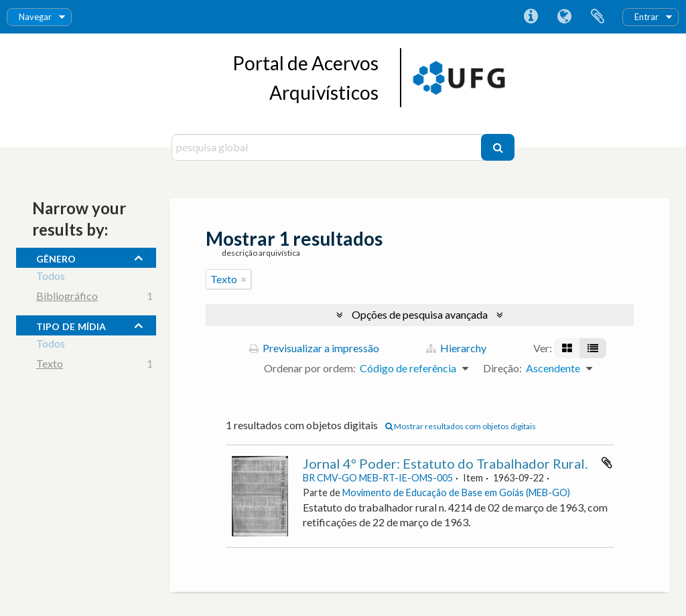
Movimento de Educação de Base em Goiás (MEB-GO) (456, 492)
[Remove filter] (244, 279)
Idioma (564, 17)
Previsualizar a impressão (314, 348)
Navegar (35, 17)
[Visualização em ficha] (567, 348)
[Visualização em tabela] (593, 348)
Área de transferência (598, 17)
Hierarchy (456, 348)
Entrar (646, 17)
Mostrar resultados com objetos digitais (461, 426)
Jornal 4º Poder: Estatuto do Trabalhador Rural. (445, 463)
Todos (51, 278)
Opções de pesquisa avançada (420, 314)
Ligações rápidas (531, 17)
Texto (50, 365)
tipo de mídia (71, 325)
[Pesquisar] (498, 147)
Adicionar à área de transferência (607, 463)
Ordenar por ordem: (310, 368)
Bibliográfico (67, 298)
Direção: (502, 368)
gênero (56, 257)
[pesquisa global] (328, 147)
